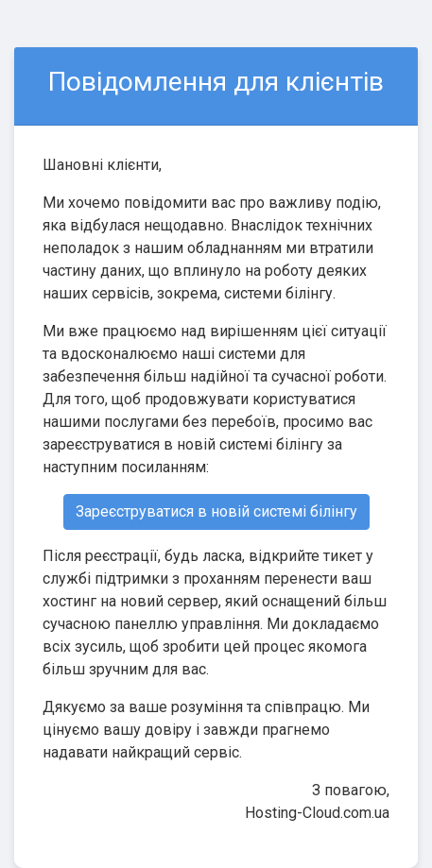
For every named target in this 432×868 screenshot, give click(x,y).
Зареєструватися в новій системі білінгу (216, 511)
